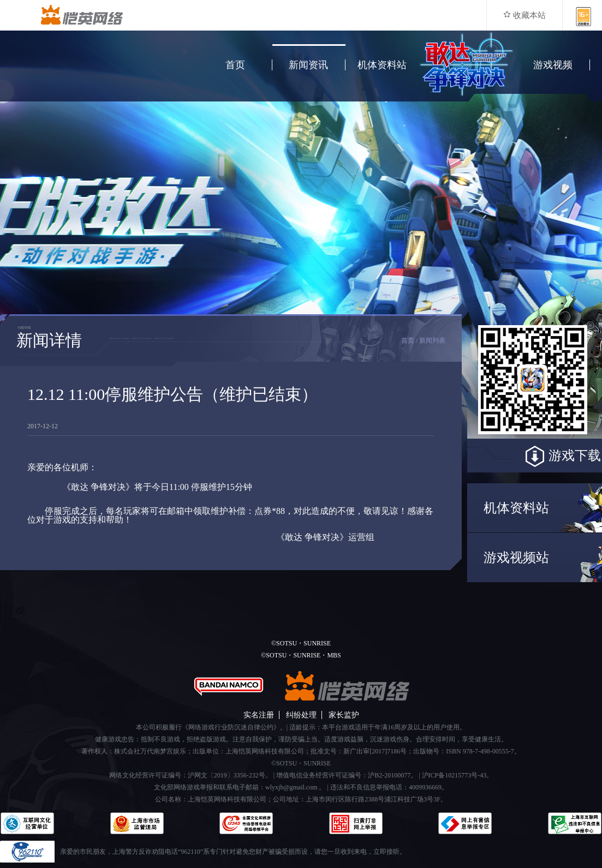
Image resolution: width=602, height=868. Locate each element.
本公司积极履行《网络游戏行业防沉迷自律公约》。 (211, 727)
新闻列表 (432, 340)
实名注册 (259, 715)
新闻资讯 (308, 65)
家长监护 (344, 715)
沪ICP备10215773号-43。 (458, 775)
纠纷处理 (301, 715)
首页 (235, 65)
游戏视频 (553, 65)
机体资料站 (382, 65)
